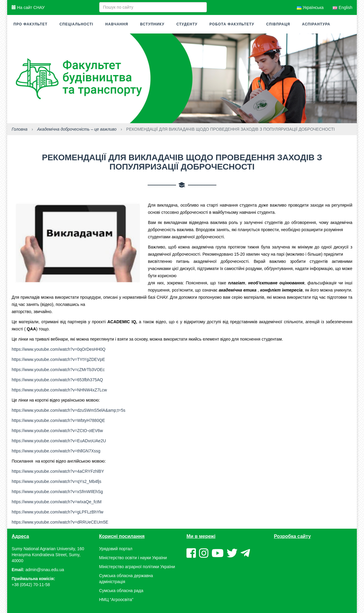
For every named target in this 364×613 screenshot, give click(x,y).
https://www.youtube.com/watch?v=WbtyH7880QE (58, 420)
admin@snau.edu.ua (45, 570)
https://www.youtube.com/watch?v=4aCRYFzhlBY (58, 471)
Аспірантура (316, 24)
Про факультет (30, 24)
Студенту (187, 24)
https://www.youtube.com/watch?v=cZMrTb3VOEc (58, 370)
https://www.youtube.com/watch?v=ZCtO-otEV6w (57, 431)
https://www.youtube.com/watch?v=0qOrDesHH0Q (59, 349)
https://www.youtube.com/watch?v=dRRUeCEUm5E (60, 522)
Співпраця (278, 24)
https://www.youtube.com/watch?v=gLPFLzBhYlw (58, 512)
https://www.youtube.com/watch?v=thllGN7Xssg (56, 451)
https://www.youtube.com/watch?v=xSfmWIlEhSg (57, 492)
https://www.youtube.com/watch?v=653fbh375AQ (57, 380)
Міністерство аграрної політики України (137, 567)
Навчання (117, 24)
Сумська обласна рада (121, 591)
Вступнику (152, 24)
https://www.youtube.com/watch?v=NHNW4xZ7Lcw (59, 390)
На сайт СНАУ (28, 7)
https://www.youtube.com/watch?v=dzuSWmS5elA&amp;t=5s (69, 410)
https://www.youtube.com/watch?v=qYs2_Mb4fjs (56, 481)
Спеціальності (76, 24)
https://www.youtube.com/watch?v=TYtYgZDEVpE (58, 359)
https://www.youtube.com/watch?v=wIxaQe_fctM (57, 502)
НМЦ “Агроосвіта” (116, 600)
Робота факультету (232, 24)
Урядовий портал (116, 549)
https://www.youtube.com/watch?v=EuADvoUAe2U (59, 441)
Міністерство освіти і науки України (133, 558)
